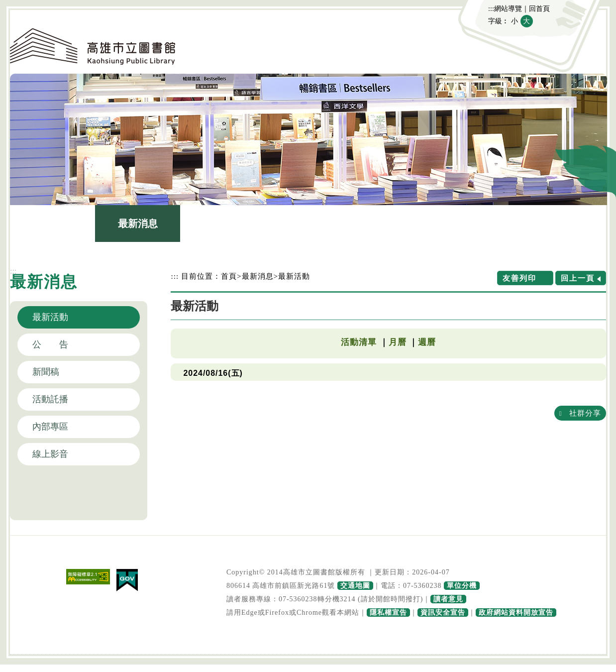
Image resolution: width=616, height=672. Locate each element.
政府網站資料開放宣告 (516, 613)
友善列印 (519, 278)
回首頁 (539, 8)
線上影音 (50, 454)
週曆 (427, 342)
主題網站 (563, 224)
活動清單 (359, 342)
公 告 (50, 344)
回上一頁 (578, 278)
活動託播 (50, 399)
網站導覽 (508, 8)
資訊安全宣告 (443, 613)
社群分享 (585, 413)
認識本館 (53, 224)
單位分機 (462, 586)
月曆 (398, 342)
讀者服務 (393, 224)
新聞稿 (46, 372)
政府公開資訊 (478, 224)
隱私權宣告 (388, 613)
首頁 (229, 276)
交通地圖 (355, 586)
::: (491, 8)
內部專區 (50, 427)
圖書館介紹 (223, 224)
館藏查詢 (308, 224)
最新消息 (138, 224)
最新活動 (50, 317)
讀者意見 (448, 599)
